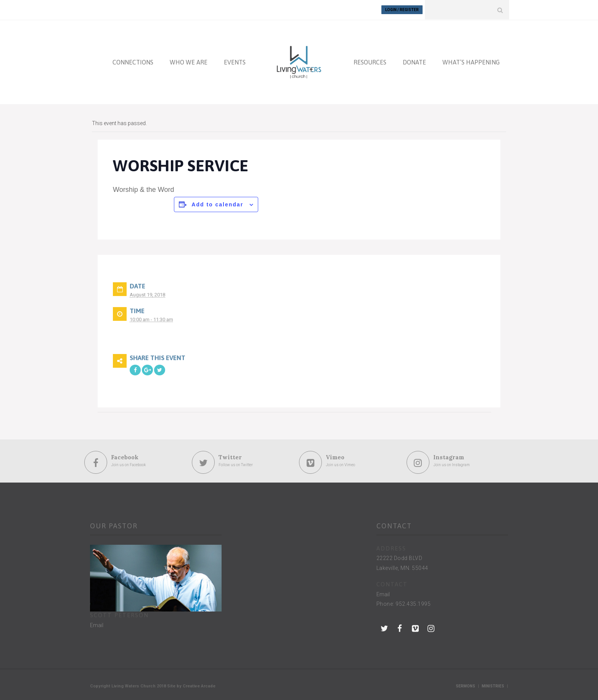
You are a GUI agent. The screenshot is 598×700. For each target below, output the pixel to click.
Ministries (493, 686)
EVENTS (235, 62)
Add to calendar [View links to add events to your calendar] (217, 204)
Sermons (465, 686)
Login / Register (402, 10)
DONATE (414, 62)
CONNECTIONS (133, 62)
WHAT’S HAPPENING (471, 62)
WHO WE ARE (189, 62)
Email (97, 625)
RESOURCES (370, 62)
